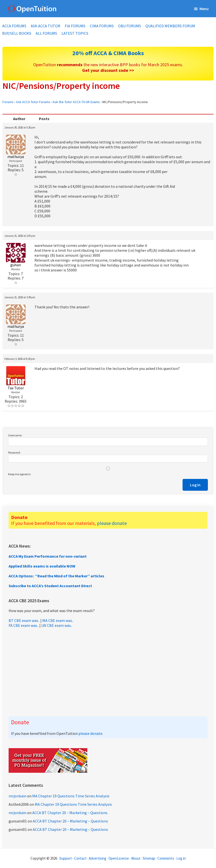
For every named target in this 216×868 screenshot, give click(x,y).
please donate (112, 523)
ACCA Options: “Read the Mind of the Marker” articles (56, 576)
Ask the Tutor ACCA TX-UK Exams (76, 102)
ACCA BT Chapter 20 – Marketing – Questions (70, 813)
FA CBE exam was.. (24, 625)
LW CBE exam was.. (57, 625)
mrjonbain (17, 796)
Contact (80, 858)
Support (66, 858)
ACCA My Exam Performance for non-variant (48, 556)
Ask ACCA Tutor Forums (33, 102)
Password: (14, 452)
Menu (204, 9)
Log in (181, 858)
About (136, 858)
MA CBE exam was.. (58, 620)
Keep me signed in (19, 474)
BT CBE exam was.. (24, 620)
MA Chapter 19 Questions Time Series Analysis (71, 796)
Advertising (98, 858)
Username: (15, 435)
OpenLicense (119, 858)
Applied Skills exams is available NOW (42, 566)
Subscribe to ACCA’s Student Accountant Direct (50, 586)
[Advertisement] (108, 672)
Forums (8, 102)
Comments (166, 858)
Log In (195, 485)
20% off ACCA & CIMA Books (108, 53)
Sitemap (149, 858)
